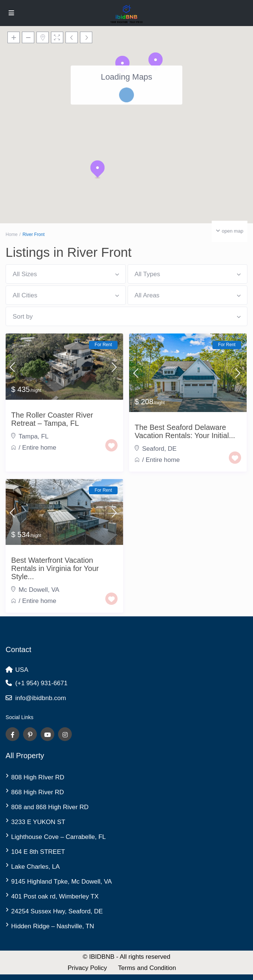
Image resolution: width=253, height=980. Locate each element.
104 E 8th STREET (38, 852)
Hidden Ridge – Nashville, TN (53, 926)
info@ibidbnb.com (41, 698)
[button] (97, 169)
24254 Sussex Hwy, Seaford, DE (57, 911)
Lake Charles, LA (35, 867)
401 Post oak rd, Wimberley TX (55, 896)
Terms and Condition (147, 968)
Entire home (39, 448)
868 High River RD (38, 792)
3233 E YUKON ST (38, 822)
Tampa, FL (33, 436)
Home (12, 234)
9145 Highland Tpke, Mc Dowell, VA (62, 882)
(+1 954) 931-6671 (41, 683)
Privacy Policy (87, 968)
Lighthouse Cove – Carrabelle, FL (58, 837)
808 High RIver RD (38, 777)
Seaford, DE (159, 449)
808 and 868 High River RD (50, 807)
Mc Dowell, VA (39, 590)
